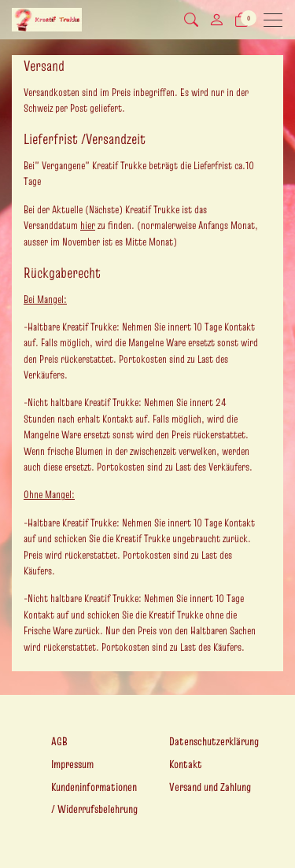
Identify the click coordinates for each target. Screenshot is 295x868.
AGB (59, 741)
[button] (191, 20)
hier (88, 225)
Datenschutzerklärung (214, 741)
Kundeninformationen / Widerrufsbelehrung (94, 798)
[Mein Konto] (216, 20)
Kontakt (186, 764)
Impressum (72, 764)
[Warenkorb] (242, 20)
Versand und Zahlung (210, 787)
